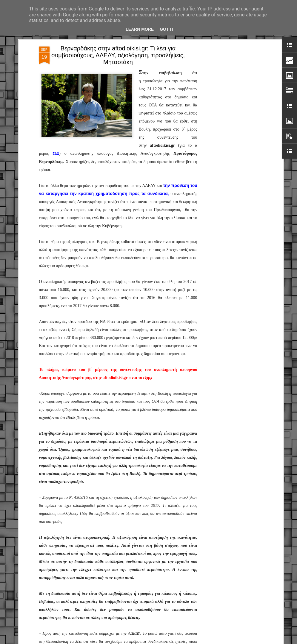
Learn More (140, 29)
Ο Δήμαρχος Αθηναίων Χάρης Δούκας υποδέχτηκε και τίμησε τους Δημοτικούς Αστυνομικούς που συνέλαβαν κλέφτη (149, 575)
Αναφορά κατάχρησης (212, 641)
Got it (167, 29)
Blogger (189, 641)
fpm (167, 641)
